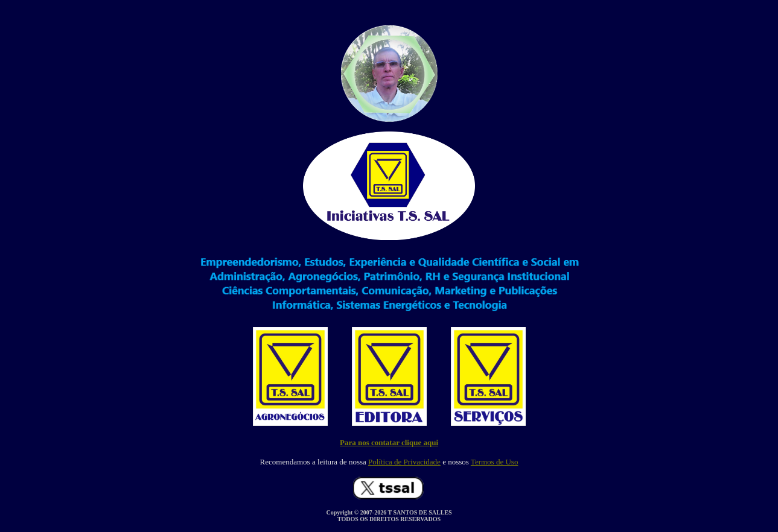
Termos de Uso (495, 462)
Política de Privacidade (404, 462)
